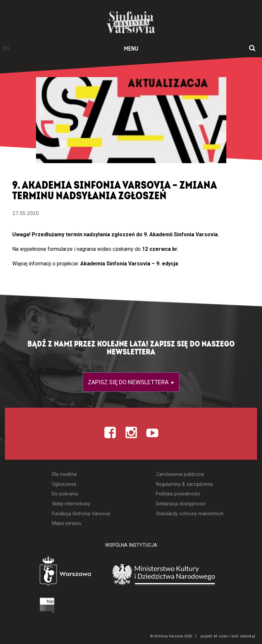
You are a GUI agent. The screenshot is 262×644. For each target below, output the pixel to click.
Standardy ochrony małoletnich (190, 514)
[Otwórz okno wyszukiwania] (252, 49)
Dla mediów (64, 474)
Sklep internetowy (71, 504)
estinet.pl (247, 636)
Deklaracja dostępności (181, 504)
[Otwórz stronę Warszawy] (47, 573)
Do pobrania (65, 494)
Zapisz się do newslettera (129, 382)
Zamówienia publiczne (180, 474)
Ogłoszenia (64, 484)
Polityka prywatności (178, 494)
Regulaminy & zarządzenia (184, 484)
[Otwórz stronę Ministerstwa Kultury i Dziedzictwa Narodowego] (174, 575)
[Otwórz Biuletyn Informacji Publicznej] (22, 607)
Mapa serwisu (67, 523)
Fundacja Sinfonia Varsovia (81, 514)
